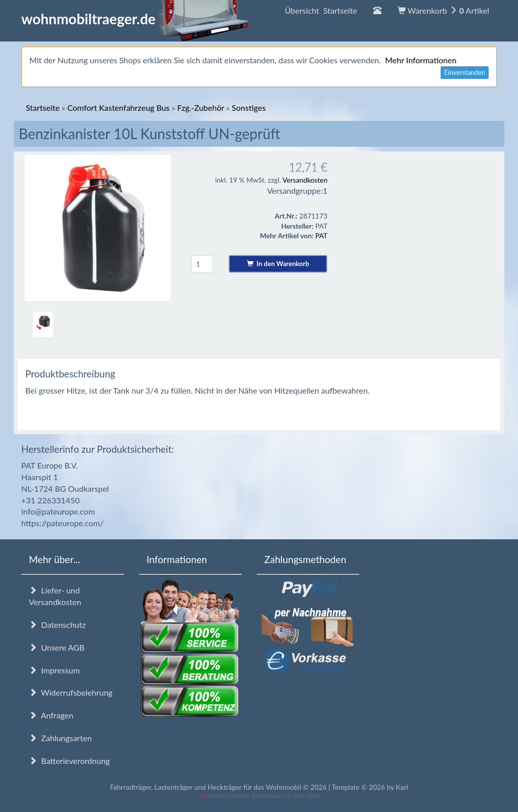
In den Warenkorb (278, 264)
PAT (321, 236)
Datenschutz (57, 625)
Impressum (54, 670)
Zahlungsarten (60, 738)
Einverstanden (465, 72)
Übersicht (321, 10)
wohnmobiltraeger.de (135, 19)
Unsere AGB (57, 647)
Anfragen (51, 715)
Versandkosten (305, 180)
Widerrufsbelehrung (71, 692)
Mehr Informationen (421, 60)
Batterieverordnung (69, 761)
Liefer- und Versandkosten (55, 596)
